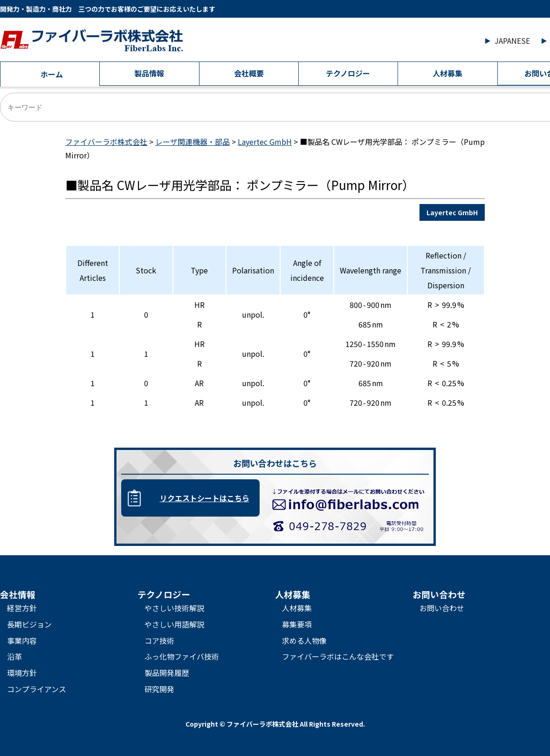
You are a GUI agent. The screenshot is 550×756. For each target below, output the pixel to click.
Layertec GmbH (452, 212)
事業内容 (22, 640)
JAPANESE (512, 41)
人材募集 (447, 73)
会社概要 (249, 73)
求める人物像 (304, 640)
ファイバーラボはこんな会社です (338, 656)
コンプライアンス (37, 689)
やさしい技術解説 (174, 608)
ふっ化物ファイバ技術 (182, 656)
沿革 (14, 656)
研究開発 (159, 689)
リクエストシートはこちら (205, 498)
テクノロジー (348, 73)
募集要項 (297, 624)
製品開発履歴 (167, 673)
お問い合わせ (442, 608)
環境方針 (22, 673)
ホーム (52, 74)
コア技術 (159, 640)
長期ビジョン (29, 624)
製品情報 (149, 73)
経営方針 (22, 608)
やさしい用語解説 (174, 624)
